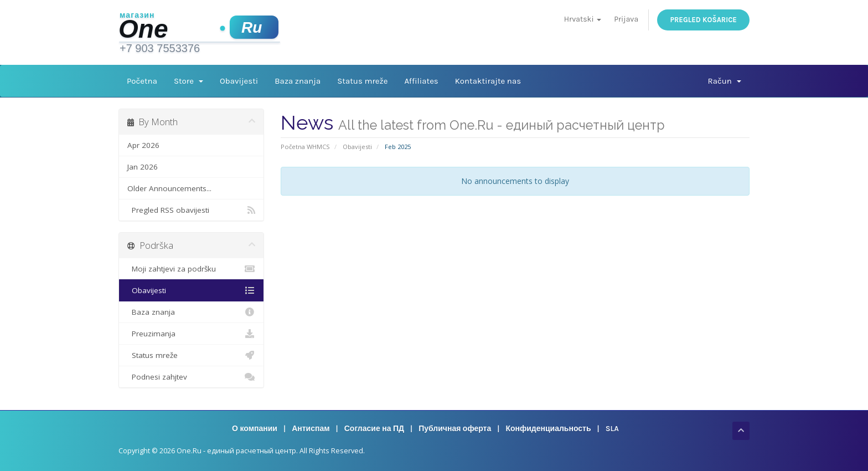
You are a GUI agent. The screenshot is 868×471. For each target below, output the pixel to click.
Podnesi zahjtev (191, 377)
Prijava (626, 19)
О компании (255, 429)
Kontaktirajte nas (488, 81)
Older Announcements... (169, 188)
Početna (142, 81)
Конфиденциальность (548, 429)
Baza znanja (298, 81)
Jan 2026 (143, 167)
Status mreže (362, 81)
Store (188, 81)
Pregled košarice (703, 20)
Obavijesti (239, 81)
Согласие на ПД (374, 429)
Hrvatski (583, 19)
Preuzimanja (191, 334)
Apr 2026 (143, 145)
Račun (725, 81)
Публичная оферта (455, 429)
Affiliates (421, 81)
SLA (612, 429)
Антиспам (311, 429)
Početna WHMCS (305, 147)
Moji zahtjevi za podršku (191, 269)
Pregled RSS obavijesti (191, 210)
